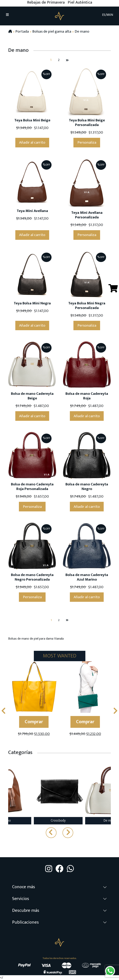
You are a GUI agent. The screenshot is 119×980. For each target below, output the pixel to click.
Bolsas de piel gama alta (52, 31)
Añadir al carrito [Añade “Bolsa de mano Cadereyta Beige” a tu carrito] (32, 416)
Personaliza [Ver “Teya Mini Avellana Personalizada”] (87, 235)
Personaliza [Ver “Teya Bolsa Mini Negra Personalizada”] (87, 325)
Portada (22, 31)
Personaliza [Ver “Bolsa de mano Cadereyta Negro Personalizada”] (32, 597)
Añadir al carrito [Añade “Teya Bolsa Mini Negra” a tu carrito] (32, 325)
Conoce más (24, 887)
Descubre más (26, 910)
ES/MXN (108, 15)
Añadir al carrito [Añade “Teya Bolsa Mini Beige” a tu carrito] (32, 142)
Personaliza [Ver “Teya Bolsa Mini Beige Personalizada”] (87, 142)
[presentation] (3, 711)
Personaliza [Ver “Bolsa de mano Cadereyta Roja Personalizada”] (32, 507)
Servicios (21, 899)
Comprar (34, 722)
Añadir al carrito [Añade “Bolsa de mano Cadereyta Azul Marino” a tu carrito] (87, 597)
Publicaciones (25, 922)
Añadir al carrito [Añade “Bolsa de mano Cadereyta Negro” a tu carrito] (87, 507)
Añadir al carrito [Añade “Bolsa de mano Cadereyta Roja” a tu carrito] (87, 416)
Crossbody (58, 820)
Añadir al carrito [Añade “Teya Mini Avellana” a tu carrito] (32, 235)
